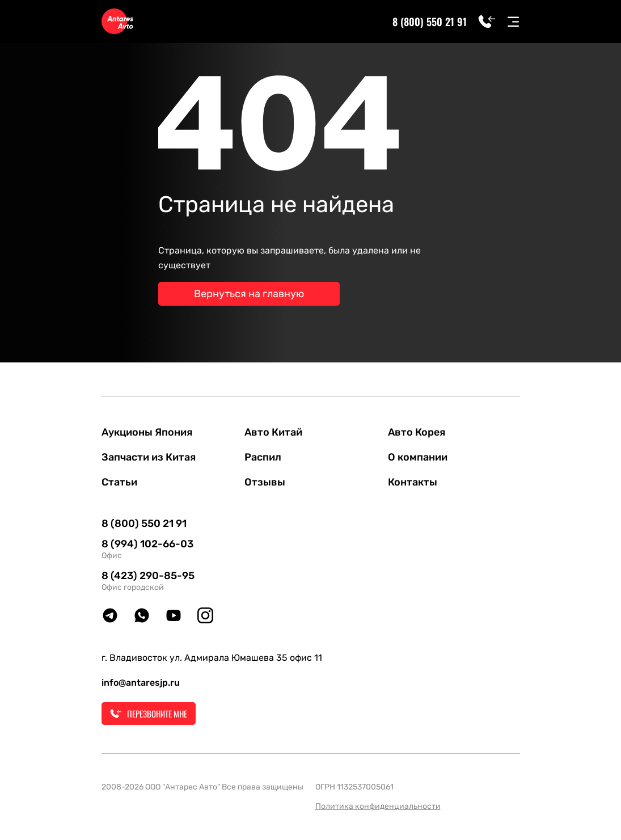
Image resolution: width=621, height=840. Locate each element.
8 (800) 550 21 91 (430, 22)
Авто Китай (273, 432)
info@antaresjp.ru (141, 683)
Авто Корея (417, 432)
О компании (418, 457)
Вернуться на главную (249, 294)
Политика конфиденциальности (378, 806)
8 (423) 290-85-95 (148, 576)
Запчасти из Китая (149, 457)
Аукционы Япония (147, 432)
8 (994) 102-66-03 (147, 544)
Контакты (413, 482)
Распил (263, 457)
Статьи (119, 482)
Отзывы (265, 482)
